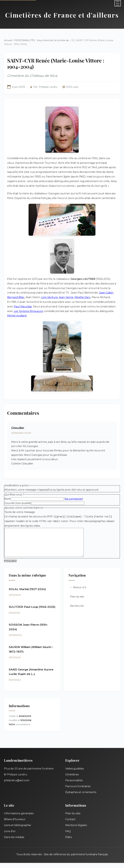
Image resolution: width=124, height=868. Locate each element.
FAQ (68, 836)
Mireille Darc (83, 297)
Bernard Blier (16, 297)
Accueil (8, 40)
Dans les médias (14, 842)
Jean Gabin (106, 293)
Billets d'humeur (15, 824)
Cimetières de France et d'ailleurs (62, 15)
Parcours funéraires (78, 791)
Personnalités (74, 785)
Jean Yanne (66, 297)
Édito (69, 842)
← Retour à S (78, 592)
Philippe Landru (48, 87)
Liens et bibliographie (17, 830)
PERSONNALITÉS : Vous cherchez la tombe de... (42, 40)
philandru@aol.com (17, 785)
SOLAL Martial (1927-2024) (27, 594)
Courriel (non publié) (18, 503)
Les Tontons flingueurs (28, 311)
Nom (7, 499)
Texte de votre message (20, 512)
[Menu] (118, 3)
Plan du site (77, 602)
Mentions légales (76, 830)
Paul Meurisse (23, 307)
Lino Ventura (49, 297)
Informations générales (19, 818)
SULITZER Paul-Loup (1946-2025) (32, 612)
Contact (70, 824)
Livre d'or (10, 836)
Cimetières (72, 780)
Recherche (77, 611)
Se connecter (74, 499)
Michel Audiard (17, 316)
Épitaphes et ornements (81, 797)
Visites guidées (75, 774)
